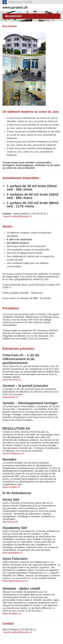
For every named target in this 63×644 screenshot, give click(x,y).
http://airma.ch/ (11, 522)
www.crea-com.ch (12, 380)
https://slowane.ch (12, 613)
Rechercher (13, 16)
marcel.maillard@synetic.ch (18, 216)
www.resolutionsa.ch (13, 453)
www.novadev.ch (11, 487)
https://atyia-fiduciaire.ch (15, 581)
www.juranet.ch (10, 397)
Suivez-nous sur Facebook (20, 2)
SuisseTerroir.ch (15, 8)
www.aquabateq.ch (12, 553)
